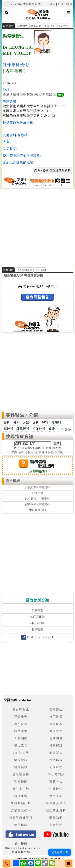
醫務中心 (56, 782)
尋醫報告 (22, 26)
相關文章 (63, 26)
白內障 (59, 452)
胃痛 (14, 452)
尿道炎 (43, 452)
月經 (49, 448)
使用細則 (40, 270)
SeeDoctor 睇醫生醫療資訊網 (22, 4)
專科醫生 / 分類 (22, 415)
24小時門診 (37, 623)
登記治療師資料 (21, 818)
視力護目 (21, 746)
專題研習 (56, 724)
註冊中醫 (38, 493)
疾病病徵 (56, 760)
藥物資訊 (21, 760)
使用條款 (21, 825)
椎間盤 (57, 448)
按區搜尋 (56, 717)
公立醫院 (37, 610)
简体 (69, 4)
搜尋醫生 (56, 709)
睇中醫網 (13, 481)
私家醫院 (37, 630)
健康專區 (56, 731)
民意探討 (56, 746)
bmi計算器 (21, 753)
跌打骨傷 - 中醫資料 (38, 499)
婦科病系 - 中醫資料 (38, 504)
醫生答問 (36, 26)
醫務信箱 (21, 767)
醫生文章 (21, 731)
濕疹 (38, 448)
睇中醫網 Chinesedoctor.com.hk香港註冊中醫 (23, 848)
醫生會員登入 (56, 803)
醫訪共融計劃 (21, 803)
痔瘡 (51, 452)
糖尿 (24, 448)
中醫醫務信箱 (38, 510)
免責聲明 (56, 825)
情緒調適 (56, 738)
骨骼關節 (21, 738)
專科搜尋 (21, 724)
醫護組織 (21, 796)
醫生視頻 (56, 796)
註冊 (61, 4)
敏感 (31, 448)
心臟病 (29, 452)
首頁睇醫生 (21, 709)
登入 (52, 4)
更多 (66, 429)
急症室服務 (37, 617)
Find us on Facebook (37, 637)
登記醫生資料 (56, 810)
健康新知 (56, 753)
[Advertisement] (37, 227)
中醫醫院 (56, 789)
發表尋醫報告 (24, 270)
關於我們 (56, 818)
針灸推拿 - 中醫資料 (38, 487)
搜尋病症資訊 (20, 437)
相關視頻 (49, 26)
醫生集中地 (21, 789)
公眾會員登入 (21, 810)
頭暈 (21, 452)
